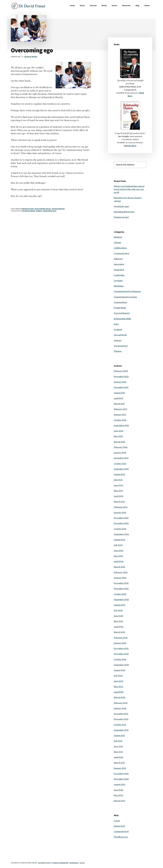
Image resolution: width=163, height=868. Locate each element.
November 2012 (121, 654)
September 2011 (121, 730)
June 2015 (118, 485)
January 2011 (120, 768)
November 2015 (121, 458)
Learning (118, 281)
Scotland (118, 329)
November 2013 (121, 589)
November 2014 (121, 523)
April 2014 (119, 561)
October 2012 (120, 659)
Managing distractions (124, 212)
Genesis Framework (61, 863)
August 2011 (119, 736)
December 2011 (121, 714)
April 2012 (119, 692)
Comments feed (121, 831)
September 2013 (121, 600)
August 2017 (119, 393)
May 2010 (118, 795)
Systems (118, 340)
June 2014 (118, 551)
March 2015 (119, 502)
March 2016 (119, 442)
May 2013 (118, 621)
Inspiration (119, 270)
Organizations (28, 209)
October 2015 (120, 464)
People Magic (120, 308)
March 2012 (119, 697)
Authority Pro (44, 863)
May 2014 (118, 556)
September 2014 (121, 534)
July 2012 (118, 676)
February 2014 (121, 572)
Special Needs (120, 335)
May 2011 (118, 752)
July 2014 (118, 545)
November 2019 (121, 377)
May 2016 (118, 436)
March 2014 (119, 567)
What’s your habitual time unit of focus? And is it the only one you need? (129, 189)
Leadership (119, 275)
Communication (122, 253)
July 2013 (118, 610)
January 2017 (120, 415)
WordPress (74, 863)
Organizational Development (127, 291)
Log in (117, 821)
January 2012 (120, 708)
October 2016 (120, 420)
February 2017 (121, 409)
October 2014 (120, 529)
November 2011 (121, 719)
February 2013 (121, 638)
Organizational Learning (125, 297)
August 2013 (120, 605)
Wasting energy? (121, 217)
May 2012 (118, 687)
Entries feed (119, 826)
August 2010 (120, 784)
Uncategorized (58, 209)
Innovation (119, 264)
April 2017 (119, 398)
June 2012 (119, 681)
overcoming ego (50, 211)
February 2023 (121, 371)
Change (117, 242)
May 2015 (118, 491)
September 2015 (121, 469)
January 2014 (120, 578)
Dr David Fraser (29, 211)
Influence (118, 259)
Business (118, 237)
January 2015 (120, 513)
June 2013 (119, 616)
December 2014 (121, 518)
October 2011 (120, 725)
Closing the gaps (121, 206)
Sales (116, 324)
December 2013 (121, 583)
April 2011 (118, 757)
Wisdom (118, 351)
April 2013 (119, 627)
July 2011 (118, 741)
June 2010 (119, 790)
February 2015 (121, 507)
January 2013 (120, 643)
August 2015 (119, 474)
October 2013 (120, 594)
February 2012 (121, 703)
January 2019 (120, 382)
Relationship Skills (43, 209)
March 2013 (119, 632)
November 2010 (121, 779)
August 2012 (120, 670)
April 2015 (119, 496)
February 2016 (121, 447)
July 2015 (118, 480)
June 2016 (119, 431)
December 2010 (121, 774)
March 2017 (119, 404)
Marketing (119, 286)
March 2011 (119, 763)
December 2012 (121, 648)
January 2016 (120, 453)
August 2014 (119, 540)
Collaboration (120, 248)
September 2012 (121, 665)
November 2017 (121, 387)
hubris (39, 211)
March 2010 (120, 801)
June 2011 (118, 746)
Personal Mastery (122, 313)
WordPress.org (121, 837)
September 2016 (121, 425)
